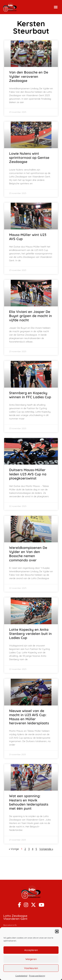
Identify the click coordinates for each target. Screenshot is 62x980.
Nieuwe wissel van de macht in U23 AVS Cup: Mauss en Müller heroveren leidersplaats (29, 717)
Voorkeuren (31, 968)
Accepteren (31, 950)
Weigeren (31, 959)
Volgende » (46, 849)
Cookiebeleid (21, 976)
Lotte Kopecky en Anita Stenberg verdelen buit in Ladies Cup (30, 634)
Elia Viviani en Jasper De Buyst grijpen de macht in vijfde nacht (31, 316)
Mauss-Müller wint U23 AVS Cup (28, 237)
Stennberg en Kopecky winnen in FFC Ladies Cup (30, 395)
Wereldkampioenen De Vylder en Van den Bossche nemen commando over (28, 554)
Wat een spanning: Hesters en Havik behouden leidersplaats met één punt (29, 802)
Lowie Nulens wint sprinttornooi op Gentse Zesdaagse (29, 158)
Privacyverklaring (37, 976)
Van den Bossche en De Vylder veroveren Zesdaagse (29, 76)
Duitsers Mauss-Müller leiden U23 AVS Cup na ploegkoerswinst (28, 474)
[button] (57, 931)
